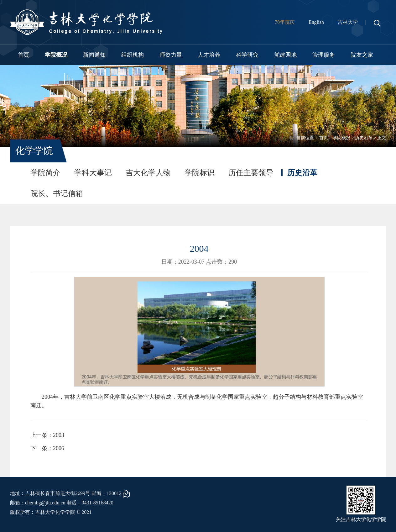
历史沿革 (364, 138)
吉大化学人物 (148, 173)
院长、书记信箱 (57, 193)
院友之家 (362, 55)
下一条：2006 (47, 448)
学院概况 (56, 55)
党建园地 (285, 55)
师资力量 (171, 55)
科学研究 (247, 55)
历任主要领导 (251, 173)
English (316, 22)
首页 (23, 55)
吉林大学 (348, 22)
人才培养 (209, 55)
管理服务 (324, 55)
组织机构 (133, 55)
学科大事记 (93, 173)
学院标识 (200, 173)
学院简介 (45, 173)
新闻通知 (94, 55)
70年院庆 (285, 22)
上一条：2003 (47, 435)
